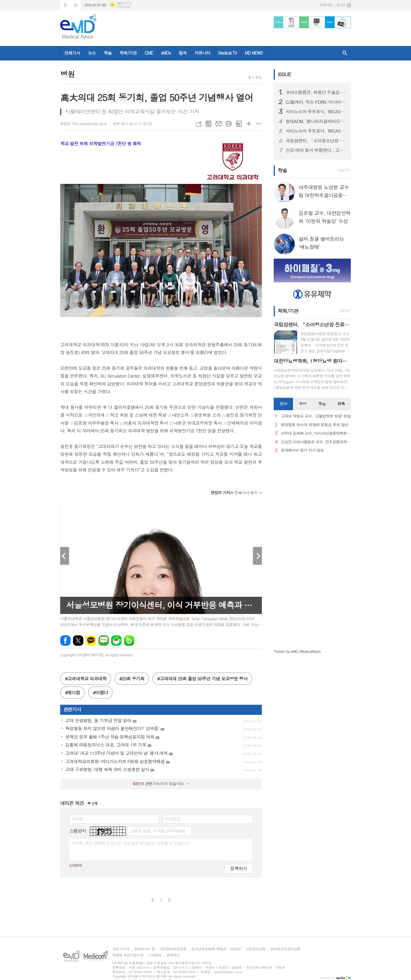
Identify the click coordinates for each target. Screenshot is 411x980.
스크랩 (239, 124)
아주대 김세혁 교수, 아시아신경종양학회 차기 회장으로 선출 (316, 433)
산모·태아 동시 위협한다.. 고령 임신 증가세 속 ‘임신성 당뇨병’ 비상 (316, 150)
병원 (258, 77)
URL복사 (198, 124)
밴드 (129, 641)
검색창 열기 (345, 53)
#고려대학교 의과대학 (86, 678)
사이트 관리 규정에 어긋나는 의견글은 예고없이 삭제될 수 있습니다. (131, 843)
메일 (219, 124)
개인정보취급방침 (173, 949)
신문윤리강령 (256, 949)
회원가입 (326, 5)
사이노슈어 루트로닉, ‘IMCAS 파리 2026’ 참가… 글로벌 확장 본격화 (316, 112)
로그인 (341, 5)
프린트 (229, 124)
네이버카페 (116, 641)
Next (257, 556)
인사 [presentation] (283, 404)
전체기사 (72, 53)
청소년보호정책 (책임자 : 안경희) (216, 949)
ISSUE (284, 74)
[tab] (283, 404)
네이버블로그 (104, 641)
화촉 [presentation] (341, 404)
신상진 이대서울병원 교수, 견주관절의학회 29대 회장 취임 (316, 442)
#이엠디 (100, 692)
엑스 (78, 641)
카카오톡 (91, 641)
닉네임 (77, 819)
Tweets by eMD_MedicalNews (297, 651)
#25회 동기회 (132, 678)
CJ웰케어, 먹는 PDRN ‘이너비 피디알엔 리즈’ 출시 (316, 102)
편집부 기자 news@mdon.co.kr (84, 124)
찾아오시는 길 (144, 949)
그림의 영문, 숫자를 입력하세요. (158, 831)
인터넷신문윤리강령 (286, 949)
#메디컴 (73, 692)
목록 (208, 124)
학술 (108, 53)
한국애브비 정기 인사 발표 (302, 450)
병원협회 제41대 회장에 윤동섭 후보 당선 (314, 425)
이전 (153, 900)
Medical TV (228, 53)
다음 (169, 900)
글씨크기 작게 (259, 124)
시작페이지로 (65, 5)
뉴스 (92, 53)
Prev (65, 556)
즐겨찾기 (76, 5)
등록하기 (239, 868)
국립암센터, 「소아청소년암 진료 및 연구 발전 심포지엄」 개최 (316, 141)
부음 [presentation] (322, 404)
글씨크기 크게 (249, 124)
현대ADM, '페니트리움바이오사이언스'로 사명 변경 (316, 121)
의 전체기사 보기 (234, 493)
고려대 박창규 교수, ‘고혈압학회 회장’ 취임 (316, 416)
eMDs (166, 53)
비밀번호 (173, 819)
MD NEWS (254, 53)
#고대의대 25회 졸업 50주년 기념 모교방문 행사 (202, 678)
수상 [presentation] (302, 404)
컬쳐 (183, 53)
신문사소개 (121, 949)
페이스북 (65, 641)
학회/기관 (128, 53)
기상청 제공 (124, 7)
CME (149, 53)
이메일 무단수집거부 (128, 955)
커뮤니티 (202, 53)
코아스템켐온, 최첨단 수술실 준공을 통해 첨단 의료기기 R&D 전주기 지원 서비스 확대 (316, 92)
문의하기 (173, 955)
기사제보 (155, 955)
